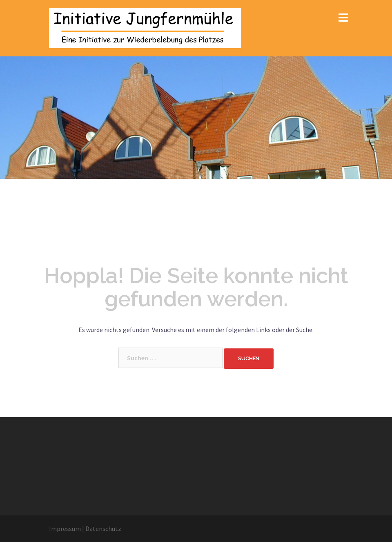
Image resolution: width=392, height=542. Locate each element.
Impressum (65, 529)
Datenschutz (103, 529)
